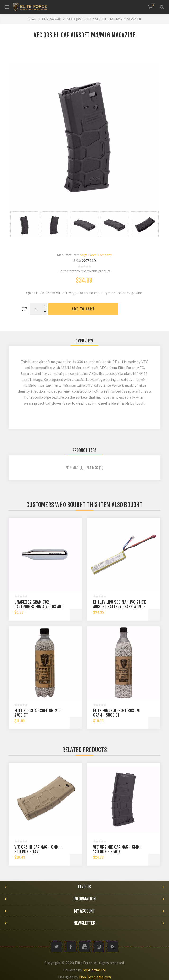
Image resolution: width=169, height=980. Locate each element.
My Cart (153, 5)
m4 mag (92, 468)
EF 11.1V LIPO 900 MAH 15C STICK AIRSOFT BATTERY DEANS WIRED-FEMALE (119, 607)
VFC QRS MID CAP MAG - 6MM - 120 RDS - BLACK (118, 849)
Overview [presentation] (84, 341)
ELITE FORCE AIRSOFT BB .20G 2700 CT (38, 713)
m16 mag (72, 468)
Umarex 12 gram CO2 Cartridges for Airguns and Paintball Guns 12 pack (39, 607)
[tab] (84, 341)
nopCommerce (94, 970)
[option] (24, 224)
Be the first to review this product (85, 271)
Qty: (25, 309)
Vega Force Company (96, 255)
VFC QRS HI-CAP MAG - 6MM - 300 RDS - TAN (38, 849)
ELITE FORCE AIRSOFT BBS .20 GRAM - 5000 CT (117, 713)
